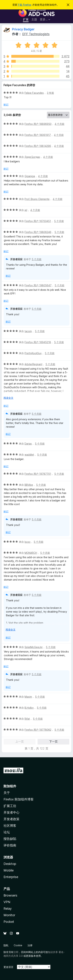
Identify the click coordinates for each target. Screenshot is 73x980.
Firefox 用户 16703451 (38, 221)
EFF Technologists (36, 34)
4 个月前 (60, 124)
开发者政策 (11, 819)
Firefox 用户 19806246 (38, 232)
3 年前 (50, 93)
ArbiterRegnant (33, 364)
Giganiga (30, 176)
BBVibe (29, 485)
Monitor (9, 915)
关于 (7, 793)
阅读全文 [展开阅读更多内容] (8, 398)
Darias (28, 444)
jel (26, 210)
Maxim (28, 697)
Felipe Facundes (34, 93)
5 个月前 (59, 221)
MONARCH (31, 553)
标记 (6, 105)
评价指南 (10, 845)
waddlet (29, 455)
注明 (16, 952)
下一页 (53, 741)
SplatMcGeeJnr (34, 647)
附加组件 (10, 786)
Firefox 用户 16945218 (38, 342)
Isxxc (28, 542)
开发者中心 (11, 812)
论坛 (7, 832)
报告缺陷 (10, 839)
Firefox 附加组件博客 (19, 799)
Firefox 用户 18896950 (38, 124)
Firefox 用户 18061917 (38, 135)
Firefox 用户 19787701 (38, 474)
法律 (30, 945)
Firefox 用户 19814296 (38, 146)
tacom (28, 331)
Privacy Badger (23, 29)
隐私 (6, 945)
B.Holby (29, 708)
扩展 (26, 19)
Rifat (27, 719)
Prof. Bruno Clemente (37, 199)
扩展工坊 (10, 806)
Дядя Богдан (32, 157)
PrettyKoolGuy (33, 353)
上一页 (20, 741)
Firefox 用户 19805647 (38, 285)
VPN (7, 902)
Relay (8, 909)
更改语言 (8, 967)
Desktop (10, 864)
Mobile (9, 870)
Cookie (18, 945)
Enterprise (11, 877)
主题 (34, 19)
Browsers (10, 895)
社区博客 (10, 826)
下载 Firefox (24, 5)
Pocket (9, 922)
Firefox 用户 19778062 (38, 730)
